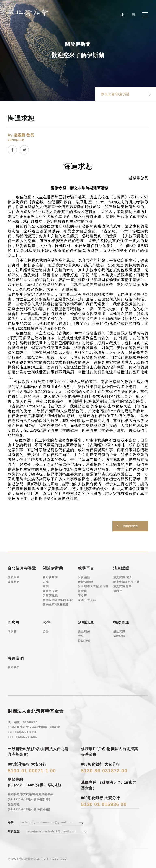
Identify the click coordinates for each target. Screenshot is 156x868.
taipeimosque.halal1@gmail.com (51, 831)
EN (134, 14)
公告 (46, 632)
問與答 (12, 632)
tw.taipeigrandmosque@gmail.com (47, 822)
